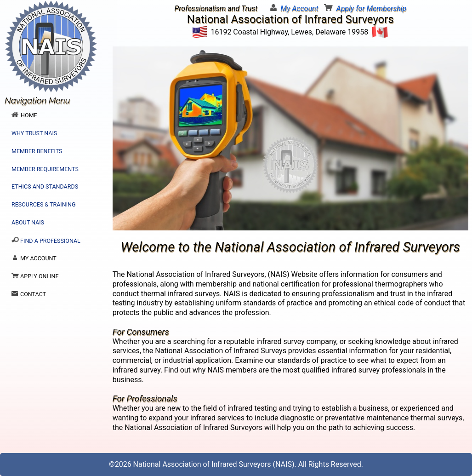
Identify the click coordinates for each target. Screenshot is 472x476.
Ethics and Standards (45, 186)
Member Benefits (37, 151)
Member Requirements (45, 169)
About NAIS (28, 222)
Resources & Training (44, 204)
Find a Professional (46, 241)
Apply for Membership (372, 9)
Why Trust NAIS (34, 133)
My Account (299, 9)
